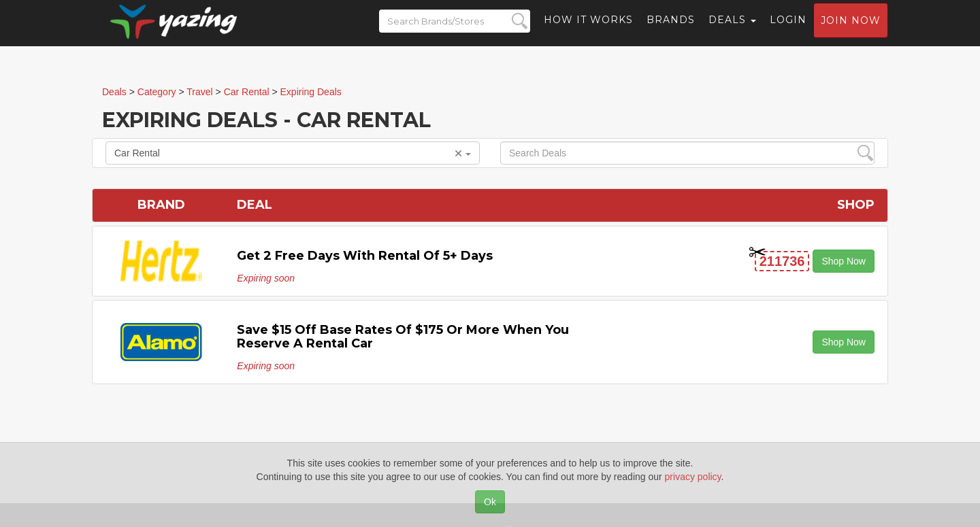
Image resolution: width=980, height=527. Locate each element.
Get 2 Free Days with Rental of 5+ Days (365, 256)
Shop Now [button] (844, 261)
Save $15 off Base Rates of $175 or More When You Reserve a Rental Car (403, 337)
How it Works (588, 31)
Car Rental (293, 153)
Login (788, 31)
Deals (732, 31)
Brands (671, 31)
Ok (490, 502)
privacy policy (693, 477)
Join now (851, 31)
